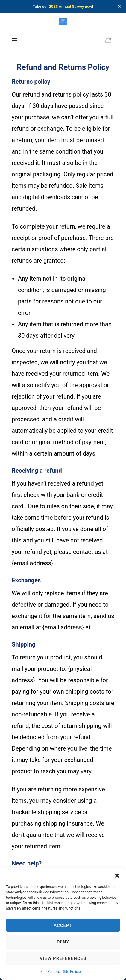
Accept (63, 925)
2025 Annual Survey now (70, 6)
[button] (117, 875)
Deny (63, 942)
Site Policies (50, 972)
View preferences (63, 958)
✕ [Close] (119, 7)
